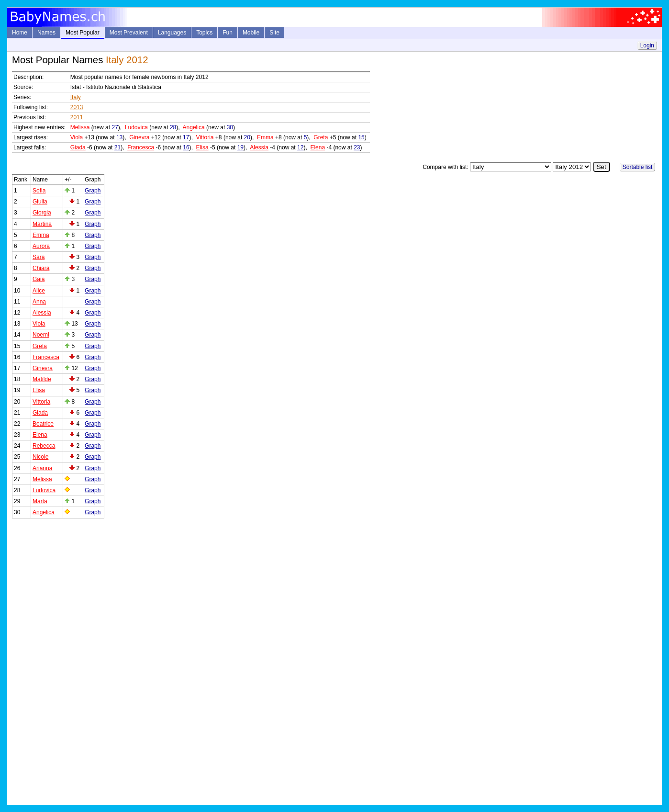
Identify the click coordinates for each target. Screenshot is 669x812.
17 (186, 137)
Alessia (259, 147)
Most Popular (83, 33)
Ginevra (139, 137)
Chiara (41, 268)
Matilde (42, 379)
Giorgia (42, 213)
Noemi (41, 335)
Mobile (251, 33)
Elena (318, 147)
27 (115, 127)
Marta (40, 501)
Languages (172, 33)
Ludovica (136, 127)
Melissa (80, 127)
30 (230, 127)
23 (357, 147)
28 (173, 127)
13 (119, 137)
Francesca (141, 147)
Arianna (42, 468)
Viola (77, 137)
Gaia (39, 279)
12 (300, 147)
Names (46, 33)
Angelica (194, 127)
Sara (39, 257)
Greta (321, 137)
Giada (78, 147)
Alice (39, 291)
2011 (77, 117)
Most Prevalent (129, 33)
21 (117, 147)
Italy (76, 97)
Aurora (41, 246)
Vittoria (205, 137)
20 (247, 137)
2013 (77, 107)
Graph (93, 191)
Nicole (40, 457)
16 (186, 147)
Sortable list (638, 167)
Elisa (202, 147)
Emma (265, 137)
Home (20, 33)
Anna (39, 302)
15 (361, 137)
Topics (204, 33)
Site (274, 33)
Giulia (40, 202)
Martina (42, 224)
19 (240, 147)
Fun (228, 33)
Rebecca (44, 446)
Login (647, 45)
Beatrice (43, 424)
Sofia (39, 191)
